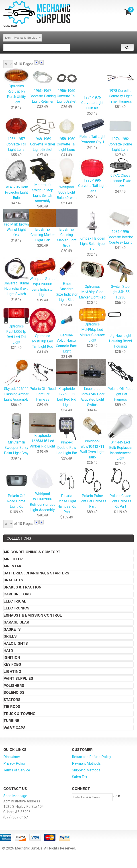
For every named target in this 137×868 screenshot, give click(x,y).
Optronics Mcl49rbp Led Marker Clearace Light (92, 325)
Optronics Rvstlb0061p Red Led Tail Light (16, 326)
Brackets (13, 580)
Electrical (15, 601)
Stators (12, 700)
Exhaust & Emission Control (33, 615)
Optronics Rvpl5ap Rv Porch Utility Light (16, 86)
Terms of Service (17, 770)
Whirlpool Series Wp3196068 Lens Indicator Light (43, 277)
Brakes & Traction (22, 587)
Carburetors (17, 594)
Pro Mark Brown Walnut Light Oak (16, 223)
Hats (8, 650)
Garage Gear (16, 622)
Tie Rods (12, 706)
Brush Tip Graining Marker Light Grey (66, 229)
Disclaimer (12, 757)
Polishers (14, 686)
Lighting (12, 671)
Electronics (16, 608)
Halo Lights (16, 643)
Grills (10, 636)
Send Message (15, 796)
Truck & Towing (19, 714)
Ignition (12, 657)
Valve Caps (15, 728)
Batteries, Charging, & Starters (36, 573)
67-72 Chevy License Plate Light (120, 173)
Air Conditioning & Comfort (32, 552)
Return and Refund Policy (92, 757)
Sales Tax (80, 777)
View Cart (10, 26)
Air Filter (13, 559)
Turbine (11, 721)
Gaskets (12, 629)
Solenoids (14, 692)
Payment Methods (86, 763)
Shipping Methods (86, 770)
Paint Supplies (18, 678)
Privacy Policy (14, 763)
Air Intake (14, 566)
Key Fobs (12, 664)
